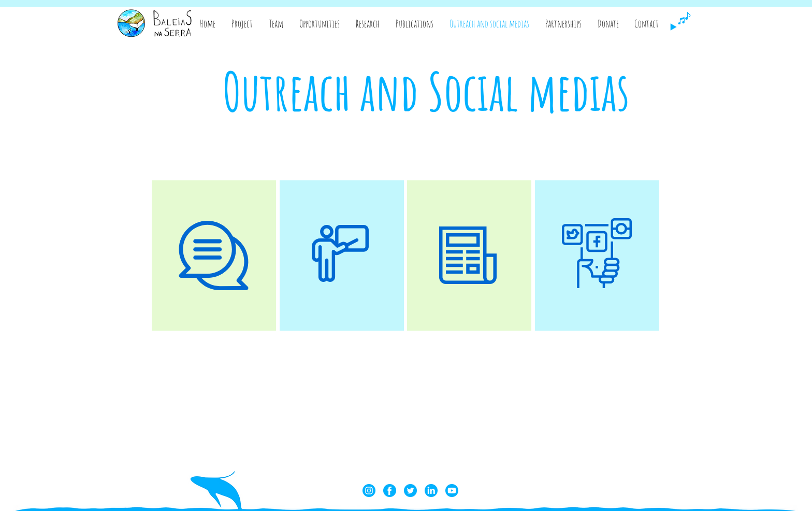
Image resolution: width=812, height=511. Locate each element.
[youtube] (452, 491)
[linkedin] (431, 491)
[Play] (673, 27)
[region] (214, 255)
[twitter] (410, 491)
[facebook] (390, 491)
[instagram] (369, 491)
